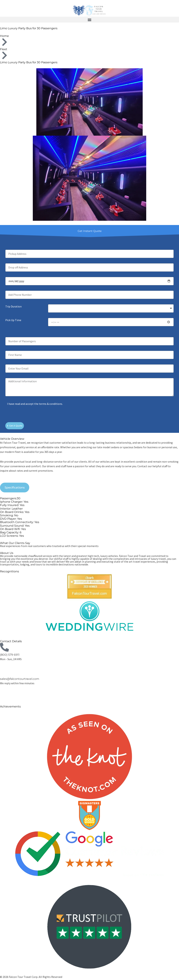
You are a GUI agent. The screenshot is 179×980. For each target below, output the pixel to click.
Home (4, 36)
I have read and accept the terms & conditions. (35, 404)
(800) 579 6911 (10, 655)
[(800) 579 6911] (4, 647)
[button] (89, 20)
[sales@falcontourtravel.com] (4, 671)
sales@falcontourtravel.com (20, 679)
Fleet (4, 49)
